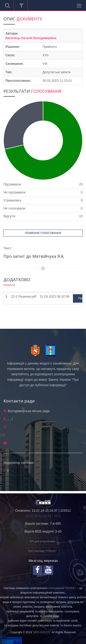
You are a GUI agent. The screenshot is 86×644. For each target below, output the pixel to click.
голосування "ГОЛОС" (62, 588)
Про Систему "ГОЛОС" (42, 551)
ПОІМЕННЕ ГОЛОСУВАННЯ (43, 233)
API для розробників (42, 541)
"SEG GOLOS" (42, 632)
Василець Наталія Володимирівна (31, 38)
